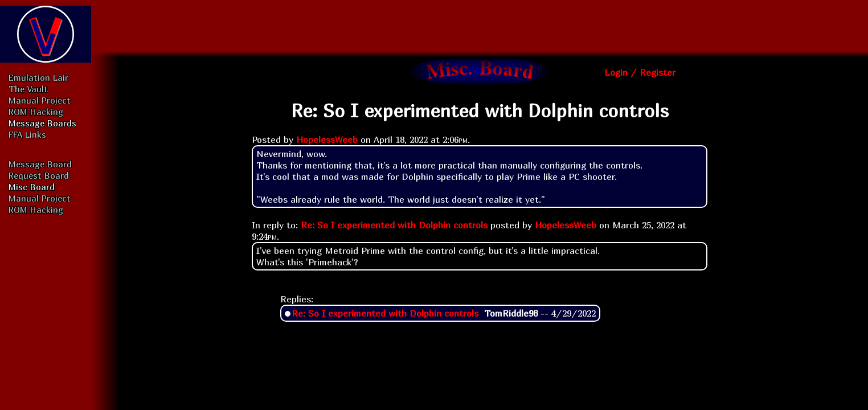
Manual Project (40, 100)
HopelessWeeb (327, 140)
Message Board (40, 164)
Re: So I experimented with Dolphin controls (394, 225)
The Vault (28, 89)
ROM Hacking (36, 112)
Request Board (39, 175)
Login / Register (640, 72)
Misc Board (32, 187)
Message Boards (42, 123)
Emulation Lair (38, 77)
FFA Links (27, 134)
